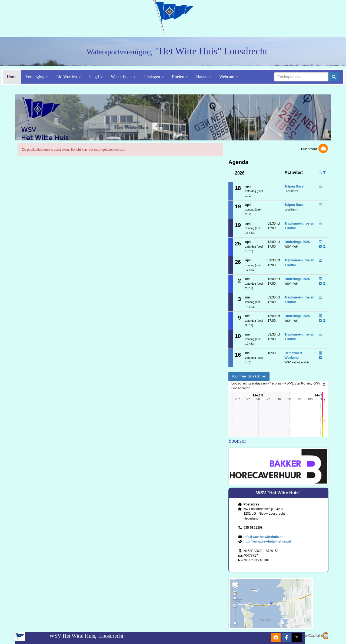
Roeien (180, 77)
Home (12, 77)
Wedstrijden (123, 77)
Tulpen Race (294, 186)
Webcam (229, 77)
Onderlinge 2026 (297, 242)
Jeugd (96, 77)
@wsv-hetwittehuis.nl (263, 537)
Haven (204, 77)
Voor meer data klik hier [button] (249, 376)
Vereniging (37, 77)
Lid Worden (68, 77)
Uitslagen (154, 77)
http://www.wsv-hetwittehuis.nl (267, 541)
